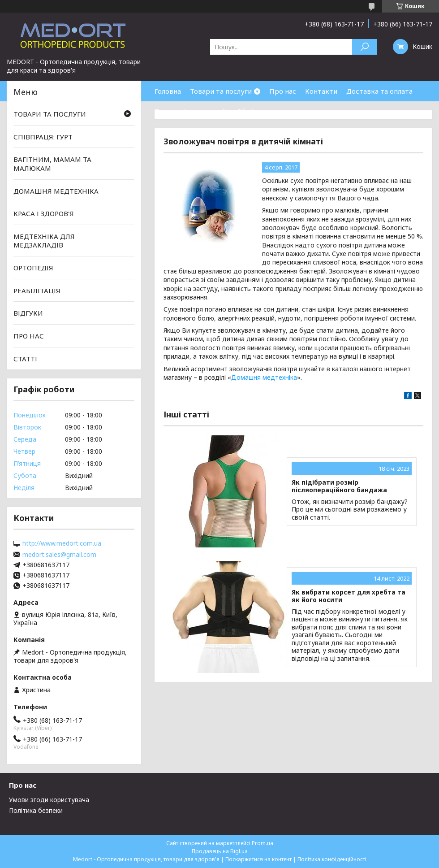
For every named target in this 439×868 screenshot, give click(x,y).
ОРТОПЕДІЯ (33, 268)
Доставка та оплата (379, 91)
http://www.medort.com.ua (62, 543)
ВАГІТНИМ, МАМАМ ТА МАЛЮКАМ (52, 164)
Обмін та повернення (272, 111)
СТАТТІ (25, 358)
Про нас (283, 91)
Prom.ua (263, 843)
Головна (168, 91)
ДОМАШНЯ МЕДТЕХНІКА (56, 191)
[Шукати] (364, 47)
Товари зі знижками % (191, 111)
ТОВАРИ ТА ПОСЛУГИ (50, 114)
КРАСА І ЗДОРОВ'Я (44, 213)
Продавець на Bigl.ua (220, 851)
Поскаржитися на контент (258, 859)
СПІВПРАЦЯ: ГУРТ (43, 137)
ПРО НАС (29, 336)
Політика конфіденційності (332, 859)
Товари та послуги (221, 91)
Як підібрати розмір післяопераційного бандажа (339, 486)
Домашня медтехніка (264, 377)
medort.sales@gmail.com (59, 555)
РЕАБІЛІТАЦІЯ (37, 291)
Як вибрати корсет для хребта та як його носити (349, 596)
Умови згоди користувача (49, 800)
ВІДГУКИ (28, 313)
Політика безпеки (36, 810)
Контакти (321, 91)
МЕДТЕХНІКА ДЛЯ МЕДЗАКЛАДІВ (44, 241)
